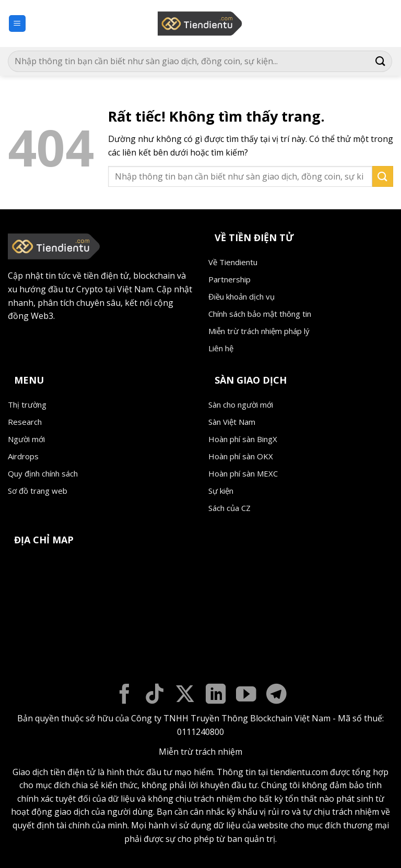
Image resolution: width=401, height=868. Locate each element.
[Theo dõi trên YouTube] (246, 695)
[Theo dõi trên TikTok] (155, 695)
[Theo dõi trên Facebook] (125, 695)
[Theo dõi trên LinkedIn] (216, 695)
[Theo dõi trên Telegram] (276, 695)
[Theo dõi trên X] (185, 695)
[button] (17, 24)
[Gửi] (381, 61)
